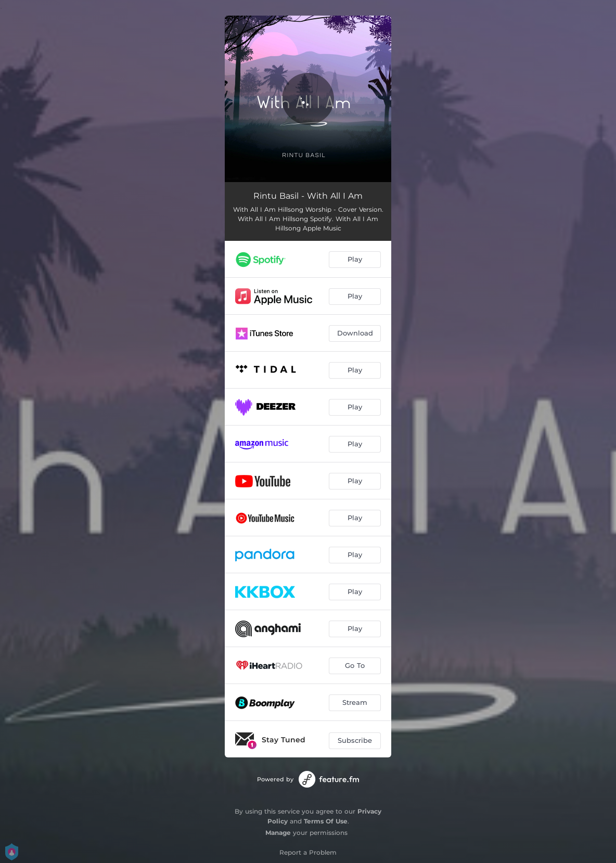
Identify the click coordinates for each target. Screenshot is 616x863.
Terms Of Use (326, 821)
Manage (278, 833)
